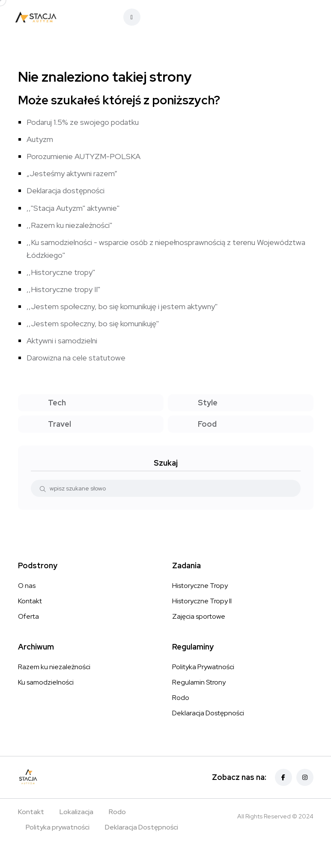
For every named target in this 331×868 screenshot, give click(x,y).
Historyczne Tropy (200, 586)
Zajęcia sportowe (199, 616)
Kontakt (30, 601)
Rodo (181, 698)
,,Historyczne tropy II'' (63, 289)
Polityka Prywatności (203, 667)
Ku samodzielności (46, 682)
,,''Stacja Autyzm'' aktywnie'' (73, 208)
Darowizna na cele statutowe (76, 358)
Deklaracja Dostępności (208, 713)
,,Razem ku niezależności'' (69, 225)
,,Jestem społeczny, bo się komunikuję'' (93, 323)
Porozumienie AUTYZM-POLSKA (83, 156)
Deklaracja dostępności (66, 190)
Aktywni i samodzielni (62, 341)
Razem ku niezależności (54, 667)
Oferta (28, 616)
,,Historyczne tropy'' (61, 272)
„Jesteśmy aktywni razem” (72, 173)
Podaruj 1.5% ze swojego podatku (83, 122)
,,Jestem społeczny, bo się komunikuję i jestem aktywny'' (122, 306)
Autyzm (40, 139)
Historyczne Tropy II (202, 601)
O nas (27, 586)
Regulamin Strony (199, 682)
